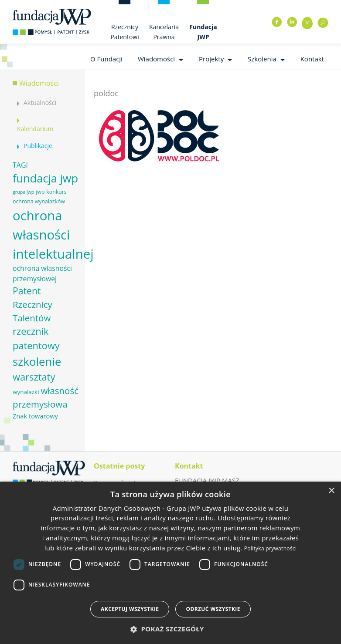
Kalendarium (35, 129)
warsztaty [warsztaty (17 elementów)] (34, 377)
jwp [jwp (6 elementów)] (40, 192)
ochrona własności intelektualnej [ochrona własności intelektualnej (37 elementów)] (53, 235)
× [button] (331, 491)
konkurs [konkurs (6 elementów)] (56, 192)
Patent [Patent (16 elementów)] (27, 291)
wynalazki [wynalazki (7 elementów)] (26, 392)
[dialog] (170, 563)
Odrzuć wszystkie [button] (213, 609)
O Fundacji (106, 59)
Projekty (211, 59)
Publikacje (38, 146)
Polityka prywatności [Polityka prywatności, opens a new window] (270, 548)
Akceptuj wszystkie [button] (130, 609)
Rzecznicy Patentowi (124, 32)
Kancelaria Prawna (164, 32)
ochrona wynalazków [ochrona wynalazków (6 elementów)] (39, 201)
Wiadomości (156, 59)
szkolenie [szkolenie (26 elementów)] (37, 361)
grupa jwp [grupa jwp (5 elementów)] (23, 192)
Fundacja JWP (203, 32)
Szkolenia (262, 59)
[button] (170, 629)
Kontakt (312, 59)
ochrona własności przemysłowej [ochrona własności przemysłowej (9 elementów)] (42, 273)
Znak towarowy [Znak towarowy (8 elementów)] (35, 416)
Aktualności (40, 103)
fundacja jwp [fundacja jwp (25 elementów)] (45, 178)
